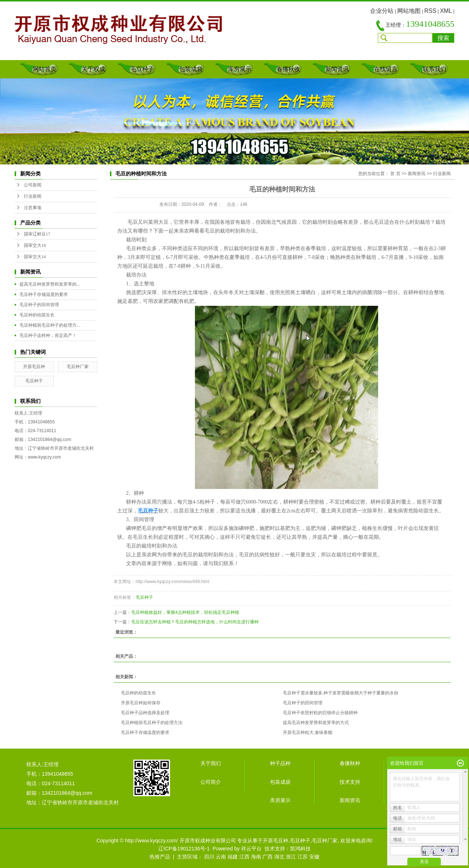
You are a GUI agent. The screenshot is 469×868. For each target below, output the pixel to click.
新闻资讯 (337, 69)
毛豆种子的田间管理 (39, 305)
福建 (233, 857)
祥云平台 (251, 849)
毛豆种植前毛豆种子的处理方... (50, 325)
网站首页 (45, 69)
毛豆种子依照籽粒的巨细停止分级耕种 (320, 713)
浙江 (291, 857)
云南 (221, 857)
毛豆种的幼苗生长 (37, 315)
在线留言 (386, 69)
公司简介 (211, 782)
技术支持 (350, 782)
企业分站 (382, 11)
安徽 (314, 857)
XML (446, 11)
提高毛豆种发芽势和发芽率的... (50, 284)
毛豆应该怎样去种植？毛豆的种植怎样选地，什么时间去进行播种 (195, 622)
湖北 (279, 857)
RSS (430, 11)
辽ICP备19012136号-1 (184, 849)
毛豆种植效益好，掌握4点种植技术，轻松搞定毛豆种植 (185, 612)
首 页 (395, 174)
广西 (267, 857)
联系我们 (435, 69)
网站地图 (409, 11)
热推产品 (160, 857)
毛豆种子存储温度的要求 (44, 294)
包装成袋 (191, 69)
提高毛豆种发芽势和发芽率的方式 (316, 723)
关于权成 (93, 69)
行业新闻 (33, 196)
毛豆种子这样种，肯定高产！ (48, 335)
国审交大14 (35, 257)
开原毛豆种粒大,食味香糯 (308, 732)
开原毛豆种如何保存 (141, 703)
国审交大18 (35, 245)
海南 (256, 857)
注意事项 (33, 208)
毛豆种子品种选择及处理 (145, 713)
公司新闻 (33, 185)
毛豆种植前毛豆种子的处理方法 (152, 723)
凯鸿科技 (300, 849)
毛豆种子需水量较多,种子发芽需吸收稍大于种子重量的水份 (341, 693)
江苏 (303, 857)
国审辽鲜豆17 (37, 234)
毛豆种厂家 (78, 367)
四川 (209, 857)
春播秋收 (288, 69)
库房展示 (240, 69)
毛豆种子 (142, 69)
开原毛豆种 (34, 367)
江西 (244, 857)
